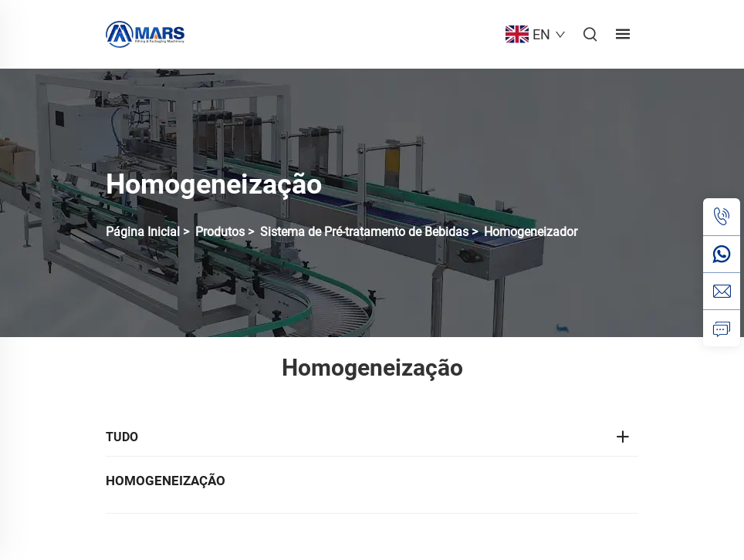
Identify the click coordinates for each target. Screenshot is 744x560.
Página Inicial (143, 232)
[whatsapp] (722, 254)
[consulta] (722, 328)
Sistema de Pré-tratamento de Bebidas (364, 232)
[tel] (722, 217)
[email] (722, 291)
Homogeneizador (531, 232)
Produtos (220, 232)
